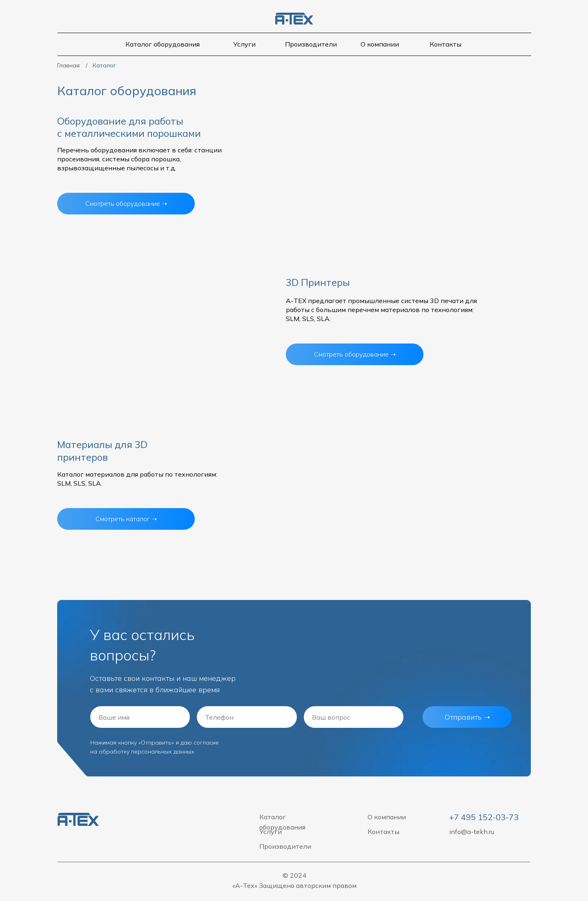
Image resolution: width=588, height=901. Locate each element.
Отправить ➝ (467, 717)
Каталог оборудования (163, 44)
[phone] (247, 717)
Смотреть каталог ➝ (126, 519)
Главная (68, 65)
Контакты (445, 44)
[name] (140, 717)
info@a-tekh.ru (472, 832)
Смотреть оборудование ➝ (355, 354)
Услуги (244, 44)
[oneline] (354, 717)
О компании (380, 44)
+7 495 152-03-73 (484, 817)
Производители (311, 44)
